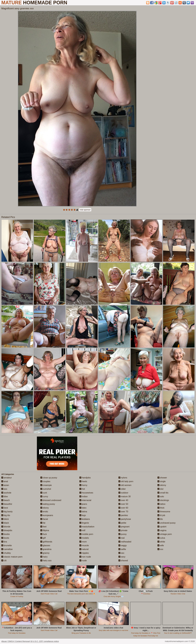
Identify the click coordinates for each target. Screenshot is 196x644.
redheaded (125, 542)
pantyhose (125, 519)
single (162, 481)
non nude (85, 557)
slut (160, 489)
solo (161, 496)
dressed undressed (51, 500)
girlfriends (46, 542)
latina (83, 512)
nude (83, 561)
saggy (123, 545)
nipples (84, 553)
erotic (44, 512)
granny (45, 553)
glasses (45, 545)
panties (123, 515)
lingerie (84, 523)
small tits (163, 493)
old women (125, 485)
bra (4, 542)
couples (45, 481)
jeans (83, 504)
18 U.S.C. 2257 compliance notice (45, 641)
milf (82, 530)
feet (43, 527)
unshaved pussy (167, 523)
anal (5, 481)
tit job (161, 515)
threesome (164, 512)
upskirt (162, 527)
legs (83, 515)
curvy (44, 496)
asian (5, 485)
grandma (46, 549)
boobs (6, 534)
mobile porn (86, 534)
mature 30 (125, 496)
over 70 (123, 512)
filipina (45, 530)
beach (6, 500)
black (5, 523)
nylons (123, 478)
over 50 (123, 504)
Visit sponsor (85, 210)
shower (162, 478)
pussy (122, 534)
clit (4, 561)
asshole (6, 493)
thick (161, 508)
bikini (5, 519)
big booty (7, 512)
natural (84, 549)
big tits (6, 515)
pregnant (124, 527)
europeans (47, 515)
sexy (122, 557)
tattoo (161, 504)
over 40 (123, 500)
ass (4, 489)
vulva (161, 538)
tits (160, 519)
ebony (45, 508)
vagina (162, 530)
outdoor (123, 493)
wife (161, 545)
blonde (6, 527)
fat (43, 523)
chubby (6, 553)
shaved (123, 561)
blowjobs (7, 530)
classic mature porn (12, 557)
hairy (44, 557)
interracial (85, 500)
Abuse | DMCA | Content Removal (16, 641)
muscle (84, 545)
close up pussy (49, 478)
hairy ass (46, 561)
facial (44, 519)
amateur (7, 478)
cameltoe (7, 549)
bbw (5, 496)
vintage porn (165, 534)
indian (84, 496)
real (121, 538)
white (161, 542)
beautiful (7, 504)
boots (5, 538)
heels (83, 481)
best (5, 508)
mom (83, 542)
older (122, 489)
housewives (86, 493)
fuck (44, 534)
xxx (160, 549)
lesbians (85, 519)
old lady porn (126, 481)
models (84, 538)
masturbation (87, 527)
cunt (44, 493)
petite (122, 523)
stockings (163, 500)
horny (83, 485)
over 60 (123, 508)
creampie (46, 485)
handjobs (85, 478)
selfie (122, 549)
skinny (162, 485)
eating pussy (48, 504)
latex (83, 508)
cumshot (46, 489)
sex (121, 553)
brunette (7, 545)
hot (82, 489)
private (123, 530)
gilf (43, 538)
